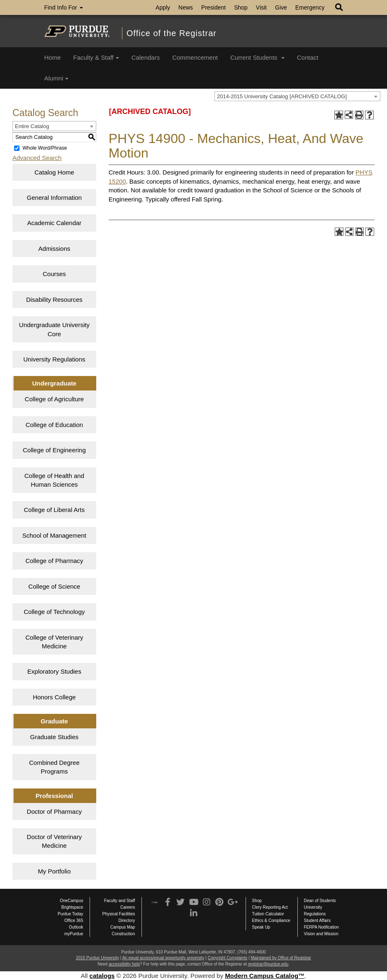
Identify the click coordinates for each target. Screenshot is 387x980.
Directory (127, 921)
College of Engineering (54, 450)
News (186, 7)
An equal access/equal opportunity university (163, 958)
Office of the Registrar (172, 33)
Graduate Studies (55, 737)
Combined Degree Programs (54, 767)
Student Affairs (318, 921)
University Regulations (54, 359)
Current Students (257, 57)
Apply (163, 7)
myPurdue (74, 934)
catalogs (102, 976)
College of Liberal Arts (55, 510)
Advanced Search (37, 158)
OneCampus (71, 901)
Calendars (146, 57)
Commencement (195, 57)
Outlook (76, 927)
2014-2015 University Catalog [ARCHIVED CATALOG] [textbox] (282, 96)
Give (281, 7)
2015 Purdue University (97, 958)
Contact (308, 57)
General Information (55, 198)
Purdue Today (71, 914)
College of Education (54, 425)
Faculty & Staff (96, 57)
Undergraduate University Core (54, 329)
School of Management (54, 535)
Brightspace (72, 907)
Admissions (55, 249)
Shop (241, 7)
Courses (54, 274)
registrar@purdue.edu (268, 964)
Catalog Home (54, 172)
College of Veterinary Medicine (54, 642)
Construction (123, 934)
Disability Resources (54, 300)
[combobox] (297, 96)
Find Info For (64, 7)
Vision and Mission (321, 934)
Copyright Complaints (228, 958)
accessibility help (124, 964)
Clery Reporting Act (270, 907)
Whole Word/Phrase (45, 148)
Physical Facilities (119, 914)
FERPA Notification (321, 927)
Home (53, 57)
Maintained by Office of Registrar (281, 958)
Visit (261, 7)
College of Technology (54, 612)
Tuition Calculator (268, 914)
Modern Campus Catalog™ (265, 976)
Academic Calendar (54, 223)
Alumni (57, 78)
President (213, 7)
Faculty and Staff (120, 901)
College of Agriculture (55, 399)
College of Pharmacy (54, 561)
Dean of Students (320, 901)
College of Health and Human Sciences (54, 480)
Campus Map (123, 927)
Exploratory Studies (54, 671)
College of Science (54, 586)
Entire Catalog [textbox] (32, 126)
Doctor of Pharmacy (55, 811)
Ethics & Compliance (271, 921)
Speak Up (261, 927)
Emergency (310, 7)
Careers (128, 907)
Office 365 (74, 921)
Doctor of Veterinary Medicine (55, 841)
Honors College (54, 697)
